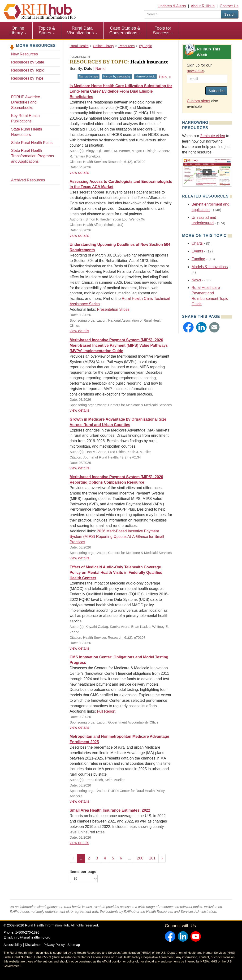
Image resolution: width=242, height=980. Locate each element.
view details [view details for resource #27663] (80, 468)
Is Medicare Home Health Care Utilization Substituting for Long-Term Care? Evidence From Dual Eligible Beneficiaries (121, 91)
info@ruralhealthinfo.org (32, 937)
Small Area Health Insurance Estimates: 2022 (110, 810)
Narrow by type (89, 76)
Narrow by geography (117, 76)
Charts (197, 243)
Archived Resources (28, 180)
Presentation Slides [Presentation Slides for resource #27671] (113, 309)
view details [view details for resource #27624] (80, 843)
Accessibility (13, 945)
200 (140, 858)
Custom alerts (199, 101)
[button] (188, 327)
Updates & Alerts (172, 6)
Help (166, 77)
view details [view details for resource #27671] (80, 331)
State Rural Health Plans (32, 143)
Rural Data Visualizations (82, 30)
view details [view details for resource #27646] (80, 727)
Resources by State (28, 62)
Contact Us (229, 6)
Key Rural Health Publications (25, 118)
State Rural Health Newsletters (27, 132)
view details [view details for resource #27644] (80, 648)
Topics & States (47, 30)
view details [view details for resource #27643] (80, 558)
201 (152, 858)
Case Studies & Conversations (125, 30)
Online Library (18, 30)
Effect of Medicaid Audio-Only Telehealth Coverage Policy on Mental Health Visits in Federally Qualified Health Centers (116, 573)
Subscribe (216, 91)
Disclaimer (33, 945)
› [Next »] (162, 858)
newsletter (196, 71)
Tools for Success (163, 30)
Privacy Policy (54, 945)
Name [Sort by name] (101, 69)
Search (230, 14)
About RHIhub (203, 6)
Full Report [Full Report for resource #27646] (106, 711)
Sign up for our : (199, 68)
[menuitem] (18, 31)
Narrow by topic (145, 76)
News (196, 280)
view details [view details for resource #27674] (80, 410)
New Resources (24, 54)
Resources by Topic (28, 70)
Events (197, 251)
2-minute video (213, 136)
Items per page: (84, 876)
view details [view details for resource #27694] (80, 236)
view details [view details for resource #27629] (80, 801)
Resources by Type (27, 78)
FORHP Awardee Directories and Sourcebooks (26, 102)
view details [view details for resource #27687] (80, 173)
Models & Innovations (210, 267)
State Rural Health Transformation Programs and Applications (32, 156)
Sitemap (74, 945)
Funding (199, 259)
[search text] (183, 14)
